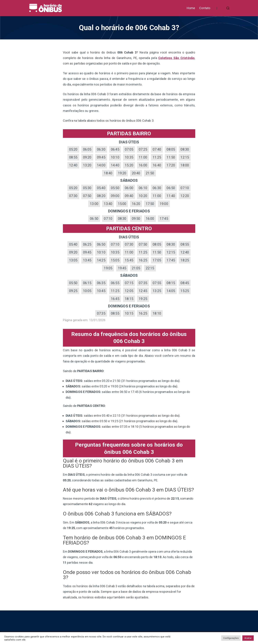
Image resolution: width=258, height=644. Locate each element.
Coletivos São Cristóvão (176, 58)
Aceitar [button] (248, 638)
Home (191, 8)
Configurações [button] (231, 638)
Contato (205, 8)
